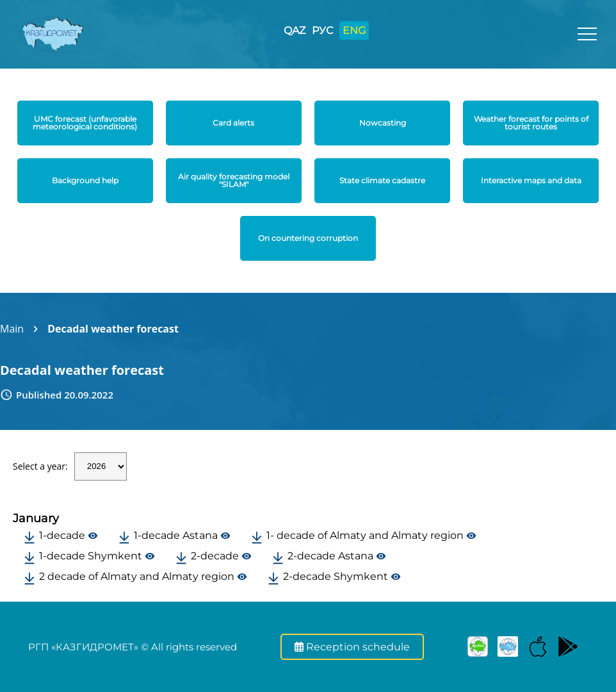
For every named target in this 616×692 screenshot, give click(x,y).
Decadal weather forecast (113, 329)
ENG (354, 30)
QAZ (295, 30)
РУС (322, 30)
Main (12, 329)
